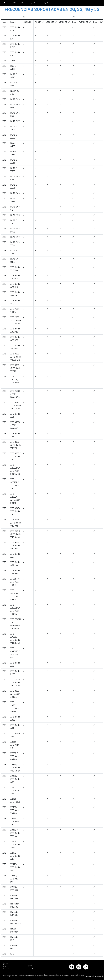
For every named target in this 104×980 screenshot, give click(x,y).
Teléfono (6, 965)
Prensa (30, 965)
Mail (4, 967)
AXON (15, 3)
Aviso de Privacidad (34, 969)
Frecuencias (7, 969)
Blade (23, 3)
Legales (31, 967)
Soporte (46, 3)
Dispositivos (34, 3)
